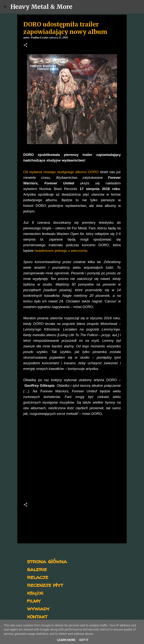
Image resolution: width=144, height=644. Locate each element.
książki (35, 593)
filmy (34, 600)
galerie (37, 569)
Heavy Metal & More (41, 7)
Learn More (66, 640)
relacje (38, 577)
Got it (84, 640)
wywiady (38, 608)
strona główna (47, 561)
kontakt (37, 616)
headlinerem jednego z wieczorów (61, 251)
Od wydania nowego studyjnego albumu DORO (61, 172)
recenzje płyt (45, 585)
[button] (25, 46)
